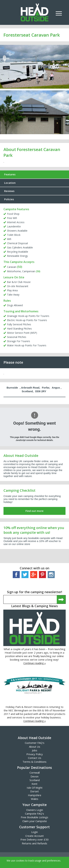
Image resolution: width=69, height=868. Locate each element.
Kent (34, 784)
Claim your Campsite (35, 821)
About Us (35, 747)
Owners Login (35, 810)
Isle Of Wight (35, 788)
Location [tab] (10, 183)
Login (34, 832)
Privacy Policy (35, 754)
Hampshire (35, 795)
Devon (34, 776)
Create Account (34, 836)
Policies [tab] (9, 199)
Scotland (35, 780)
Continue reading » (35, 663)
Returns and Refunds (34, 843)
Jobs (35, 750)
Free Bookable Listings (34, 817)
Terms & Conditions (34, 762)
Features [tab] (10, 174)
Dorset (34, 791)
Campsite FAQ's (34, 814)
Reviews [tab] (9, 191)
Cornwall (35, 773)
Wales (35, 799)
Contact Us (35, 758)
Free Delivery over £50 (34, 839)
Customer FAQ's (35, 743)
